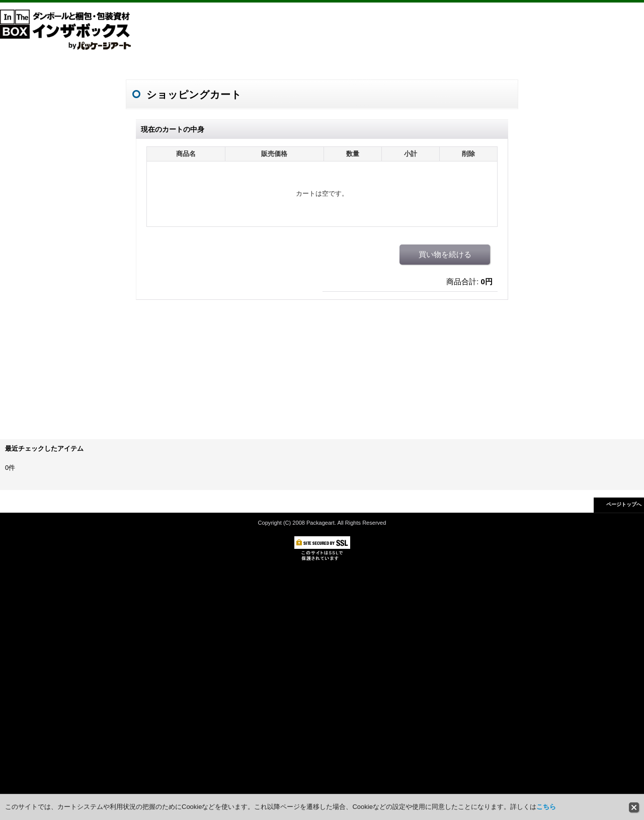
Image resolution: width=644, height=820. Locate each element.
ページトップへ (624, 504)
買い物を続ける (445, 254)
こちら (546, 807)
